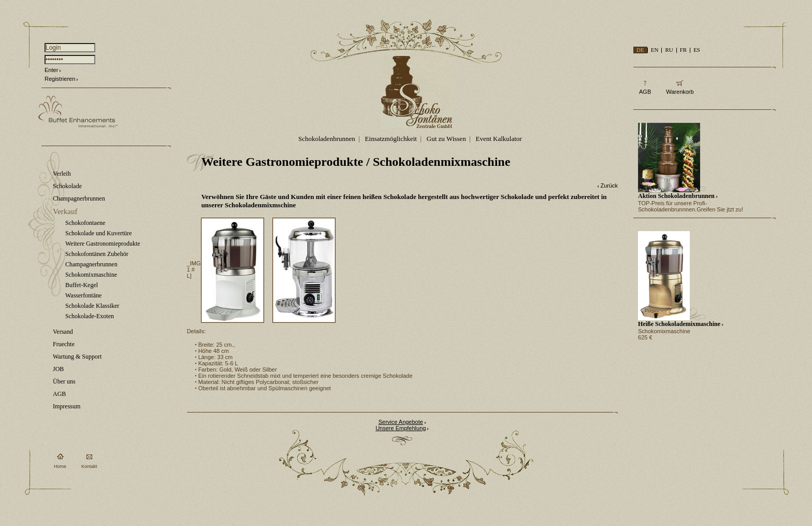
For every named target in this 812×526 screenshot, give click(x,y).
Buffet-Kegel (82, 285)
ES (697, 50)
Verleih (62, 174)
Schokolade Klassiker (92, 306)
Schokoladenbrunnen (327, 139)
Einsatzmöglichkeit (391, 139)
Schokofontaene (85, 223)
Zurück (609, 186)
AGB (59, 394)
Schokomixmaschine (91, 275)
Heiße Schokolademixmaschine (679, 324)
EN (655, 50)
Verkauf (65, 211)
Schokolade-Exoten (90, 316)
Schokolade (67, 186)
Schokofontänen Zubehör (97, 254)
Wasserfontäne (83, 295)
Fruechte (64, 344)
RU (669, 50)
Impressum (67, 406)
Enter (51, 70)
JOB (58, 369)
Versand (63, 332)
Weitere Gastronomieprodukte (103, 244)
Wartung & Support (77, 357)
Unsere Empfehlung (401, 428)
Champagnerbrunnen (79, 198)
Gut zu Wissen (446, 139)
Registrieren (60, 79)
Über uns (64, 381)
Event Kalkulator (499, 139)
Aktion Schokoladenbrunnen (676, 196)
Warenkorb (680, 92)
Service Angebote (401, 422)
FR (683, 50)
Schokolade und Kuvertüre (99, 233)
